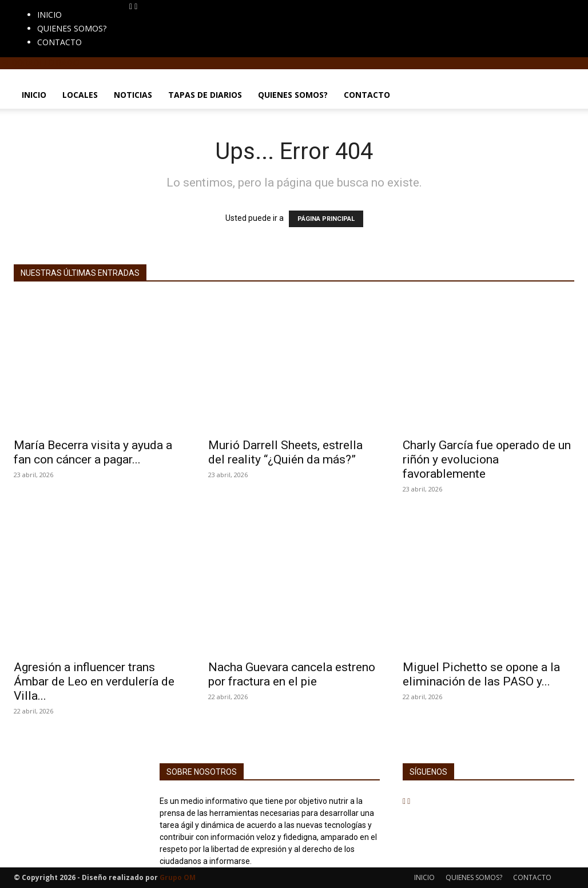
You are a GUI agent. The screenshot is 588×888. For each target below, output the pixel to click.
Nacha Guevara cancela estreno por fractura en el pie (292, 674)
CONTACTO (59, 42)
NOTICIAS (133, 95)
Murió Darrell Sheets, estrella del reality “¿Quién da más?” (285, 452)
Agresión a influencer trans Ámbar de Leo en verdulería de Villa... (94, 681)
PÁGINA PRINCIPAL (326, 219)
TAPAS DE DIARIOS (205, 95)
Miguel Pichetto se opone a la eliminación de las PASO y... (481, 674)
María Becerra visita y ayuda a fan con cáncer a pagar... (93, 452)
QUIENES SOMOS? (72, 28)
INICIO (49, 15)
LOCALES (80, 95)
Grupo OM (178, 877)
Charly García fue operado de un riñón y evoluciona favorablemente (487, 459)
